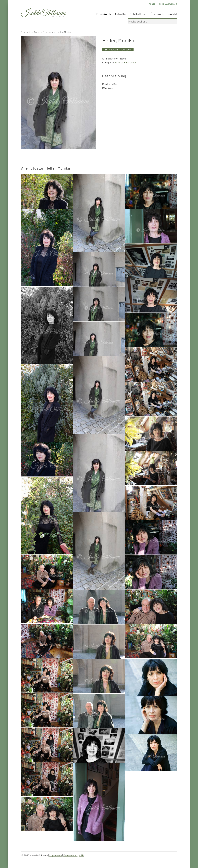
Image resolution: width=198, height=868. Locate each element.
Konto (152, 4)
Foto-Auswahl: (168, 4)
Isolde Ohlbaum (43, 13)
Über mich (157, 14)
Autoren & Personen (44, 32)
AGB (81, 855)
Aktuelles (121, 14)
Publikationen (138, 14)
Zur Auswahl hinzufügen (118, 49)
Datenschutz (70, 855)
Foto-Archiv (104, 14)
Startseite (26, 32)
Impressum (56, 855)
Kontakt (172, 14)
